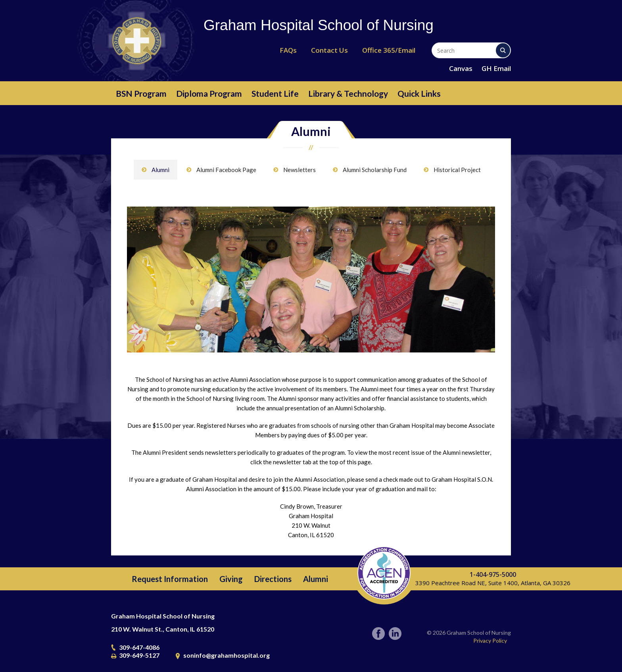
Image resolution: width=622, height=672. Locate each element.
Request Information (170, 579)
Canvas (461, 68)
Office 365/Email (389, 50)
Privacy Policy (490, 640)
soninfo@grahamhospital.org (227, 655)
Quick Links (419, 93)
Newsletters (299, 170)
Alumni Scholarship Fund (375, 170)
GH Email (496, 68)
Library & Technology (348, 93)
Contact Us (329, 50)
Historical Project (457, 170)
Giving (231, 579)
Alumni (160, 170)
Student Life (275, 93)
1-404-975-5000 (493, 574)
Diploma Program (209, 93)
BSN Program (141, 93)
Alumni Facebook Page (226, 170)
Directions (273, 579)
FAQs (288, 50)
